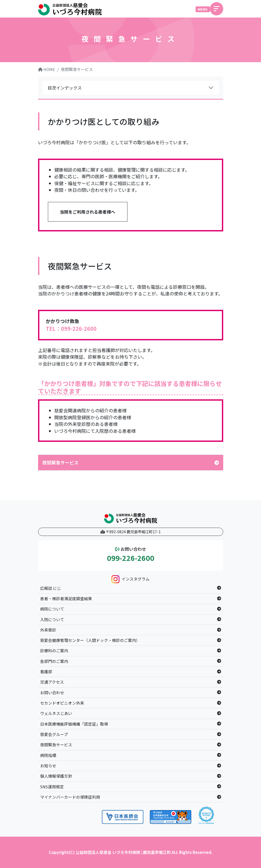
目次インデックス (65, 88)
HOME (47, 69)
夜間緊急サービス (77, 69)
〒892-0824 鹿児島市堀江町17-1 (131, 532)
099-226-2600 (131, 558)
